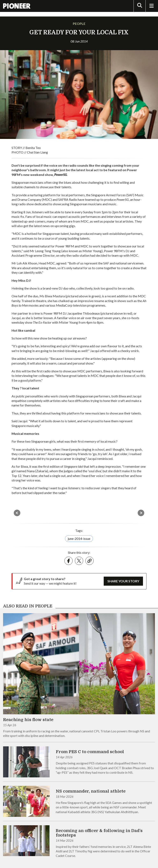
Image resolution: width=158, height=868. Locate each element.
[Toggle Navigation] (151, 6)
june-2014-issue (79, 538)
